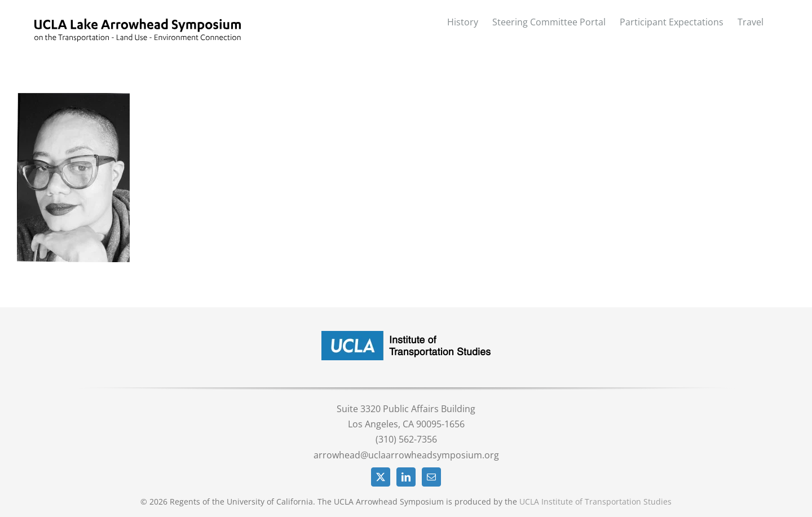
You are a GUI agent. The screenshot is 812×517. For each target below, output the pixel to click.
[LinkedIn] (406, 477)
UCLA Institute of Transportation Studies (595, 501)
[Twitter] (381, 477)
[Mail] (431, 477)
